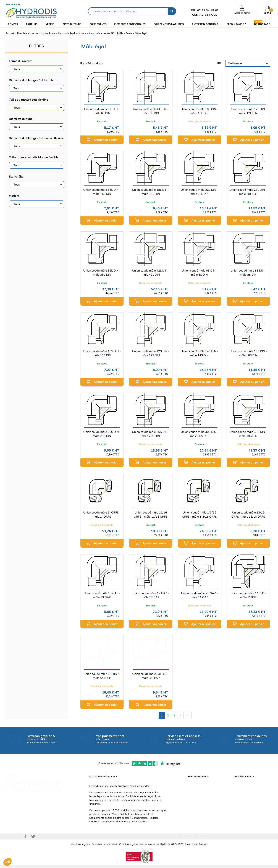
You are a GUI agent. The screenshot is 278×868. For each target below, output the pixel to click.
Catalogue (194, 797)
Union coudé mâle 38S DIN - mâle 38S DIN (248, 434)
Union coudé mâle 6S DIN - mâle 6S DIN (200, 273)
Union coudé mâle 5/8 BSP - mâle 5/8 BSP (102, 676)
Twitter (33, 840)
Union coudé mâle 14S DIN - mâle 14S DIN (200, 353)
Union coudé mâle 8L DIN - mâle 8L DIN (151, 111)
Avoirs (238, 803)
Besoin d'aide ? (236, 24)
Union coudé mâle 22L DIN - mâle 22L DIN (199, 192)
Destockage (262, 24)
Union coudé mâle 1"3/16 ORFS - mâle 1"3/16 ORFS (199, 514)
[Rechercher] (128, 11)
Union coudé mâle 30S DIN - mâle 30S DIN (200, 434)
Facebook (25, 840)
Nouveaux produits (199, 814)
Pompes (13, 24)
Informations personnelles (249, 787)
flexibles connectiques (130, 24)
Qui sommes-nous (198, 803)
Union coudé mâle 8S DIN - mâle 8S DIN (248, 273)
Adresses (240, 808)
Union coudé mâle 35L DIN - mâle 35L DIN (102, 273)
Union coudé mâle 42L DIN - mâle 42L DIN (151, 273)
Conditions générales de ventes (137, 848)
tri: (219, 63)
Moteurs (32, 24)
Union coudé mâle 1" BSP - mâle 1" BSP (248, 595)
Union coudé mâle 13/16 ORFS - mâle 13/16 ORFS (248, 514)
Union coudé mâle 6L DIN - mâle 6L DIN (102, 111)
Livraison (193, 787)
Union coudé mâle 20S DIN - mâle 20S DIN (102, 434)
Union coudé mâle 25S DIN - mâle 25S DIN (151, 434)
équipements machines (169, 24)
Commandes (242, 797)
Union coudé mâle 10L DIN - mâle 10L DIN (199, 111)
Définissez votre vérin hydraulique (207, 808)
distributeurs (72, 24)
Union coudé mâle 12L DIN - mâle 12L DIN (248, 111)
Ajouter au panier (102, 140)
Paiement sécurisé (198, 792)
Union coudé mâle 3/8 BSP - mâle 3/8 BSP (151, 676)
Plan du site (195, 819)
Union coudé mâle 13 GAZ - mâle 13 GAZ (102, 595)
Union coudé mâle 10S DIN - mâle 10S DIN (102, 353)
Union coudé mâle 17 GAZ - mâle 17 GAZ (151, 595)
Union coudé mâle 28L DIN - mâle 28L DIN (248, 192)
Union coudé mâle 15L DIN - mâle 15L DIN (102, 192)
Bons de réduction (245, 814)
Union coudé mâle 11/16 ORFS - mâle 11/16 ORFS (151, 514)
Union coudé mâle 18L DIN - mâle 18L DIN (151, 192)
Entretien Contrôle (205, 24)
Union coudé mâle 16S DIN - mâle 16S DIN (248, 353)
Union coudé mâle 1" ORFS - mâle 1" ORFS (102, 514)
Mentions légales (80, 848)
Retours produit (243, 792)
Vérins (50, 24)
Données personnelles (104, 848)
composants (98, 24)
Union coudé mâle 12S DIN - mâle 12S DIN (151, 353)
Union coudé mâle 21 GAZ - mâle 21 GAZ (200, 595)
